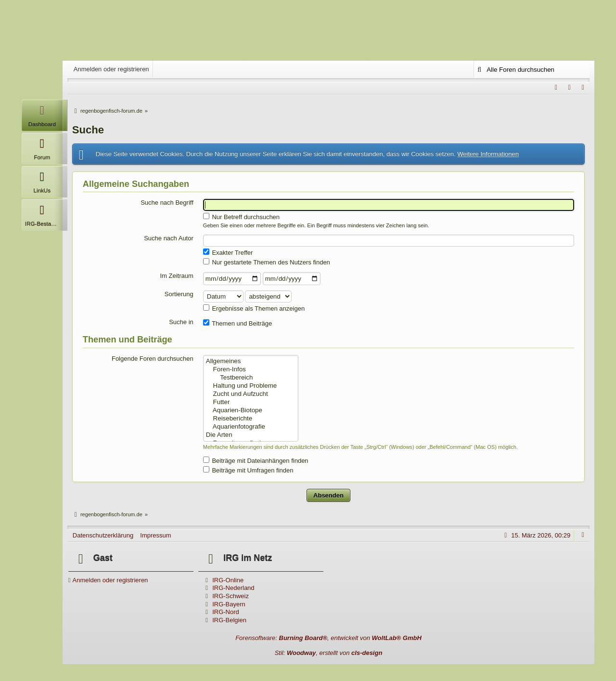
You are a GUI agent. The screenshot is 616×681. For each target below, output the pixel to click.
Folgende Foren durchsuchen (153, 359)
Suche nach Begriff (167, 203)
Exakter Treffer (228, 252)
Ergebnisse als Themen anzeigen (254, 308)
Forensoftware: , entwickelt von (328, 638)
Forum (42, 147)
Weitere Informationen (488, 154)
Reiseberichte (251, 419)
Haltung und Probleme (251, 386)
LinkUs (42, 180)
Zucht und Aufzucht (251, 394)
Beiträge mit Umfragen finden (248, 470)
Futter (251, 402)
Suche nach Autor (169, 238)
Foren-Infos (251, 370)
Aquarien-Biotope (251, 411)
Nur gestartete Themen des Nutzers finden (267, 262)
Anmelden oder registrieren (111, 69)
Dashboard (42, 113)
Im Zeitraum (176, 276)
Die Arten (251, 435)
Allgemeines (251, 361)
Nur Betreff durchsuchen (241, 217)
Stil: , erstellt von (329, 653)
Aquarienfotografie (251, 427)
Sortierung (179, 294)
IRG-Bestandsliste (44, 213)
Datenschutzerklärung (103, 535)
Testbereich (251, 378)
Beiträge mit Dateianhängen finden (256, 460)
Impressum (155, 535)
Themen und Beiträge (237, 323)
